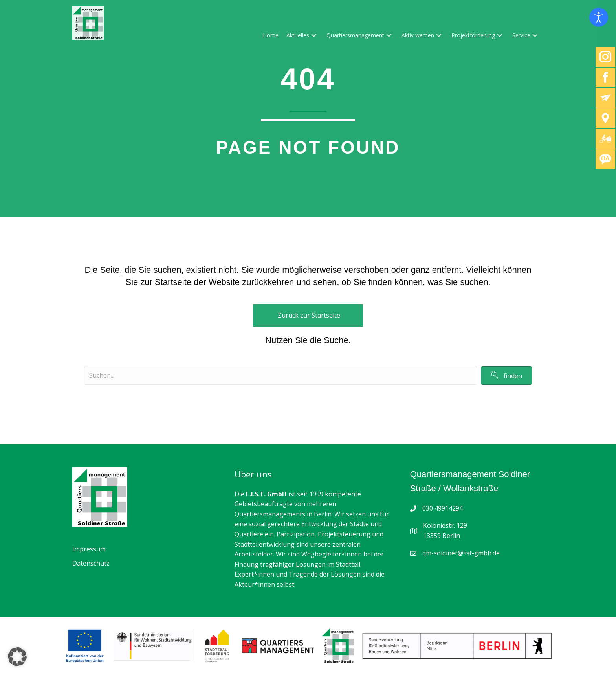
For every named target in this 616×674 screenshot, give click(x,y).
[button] (314, 35)
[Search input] (280, 375)
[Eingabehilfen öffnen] (599, 17)
